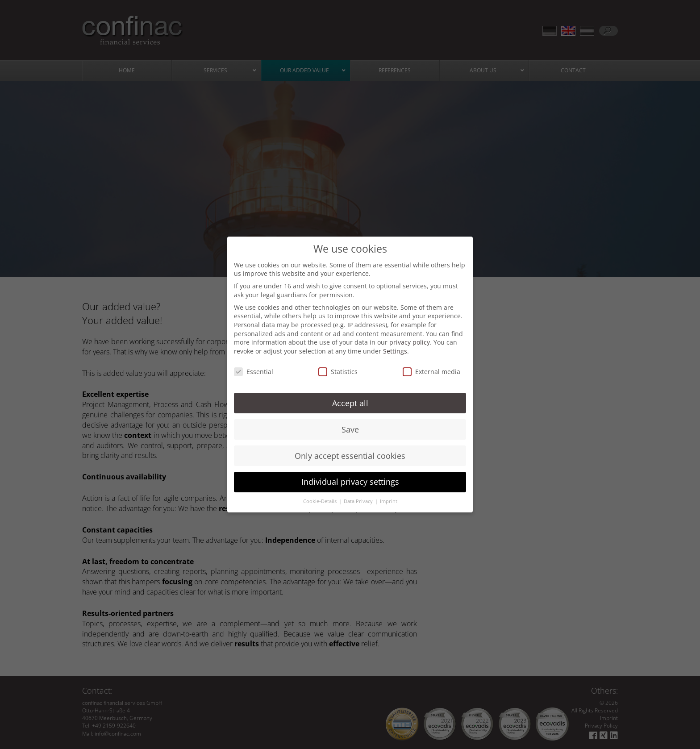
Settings (395, 343)
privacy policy (410, 334)
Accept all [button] (350, 395)
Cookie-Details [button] (321, 493)
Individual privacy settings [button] (350, 474)
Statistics (338, 364)
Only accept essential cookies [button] (350, 448)
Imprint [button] (389, 493)
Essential (254, 364)
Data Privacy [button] (359, 493)
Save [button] (350, 421)
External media (431, 364)
